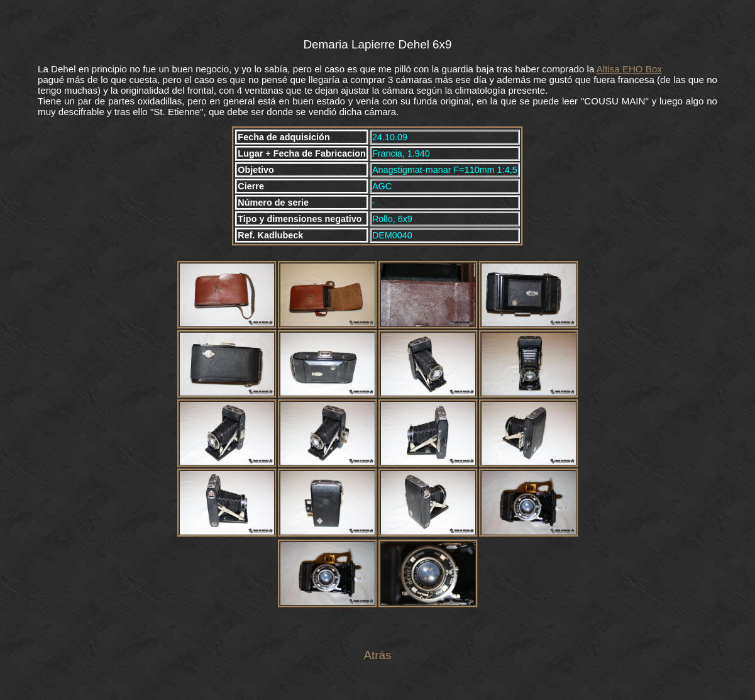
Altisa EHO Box (629, 69)
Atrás (377, 655)
